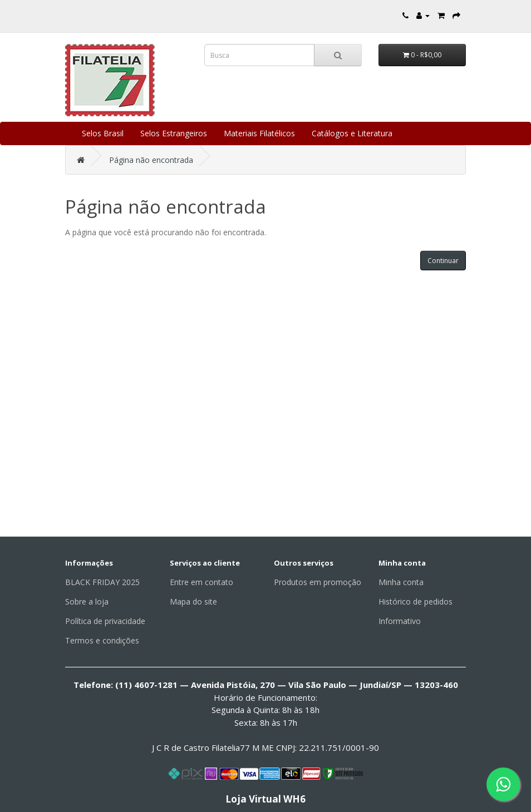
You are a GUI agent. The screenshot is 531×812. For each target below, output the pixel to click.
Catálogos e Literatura (352, 133)
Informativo (400, 621)
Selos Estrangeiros (174, 133)
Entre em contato (201, 582)
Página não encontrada (151, 160)
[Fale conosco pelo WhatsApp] (503, 784)
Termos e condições (102, 640)
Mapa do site (193, 601)
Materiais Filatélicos (259, 133)
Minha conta (401, 582)
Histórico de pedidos (416, 601)
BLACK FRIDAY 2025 (102, 582)
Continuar (443, 261)
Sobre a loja (87, 601)
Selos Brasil (103, 133)
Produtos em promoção (318, 582)
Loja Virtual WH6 (265, 799)
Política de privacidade (105, 621)
